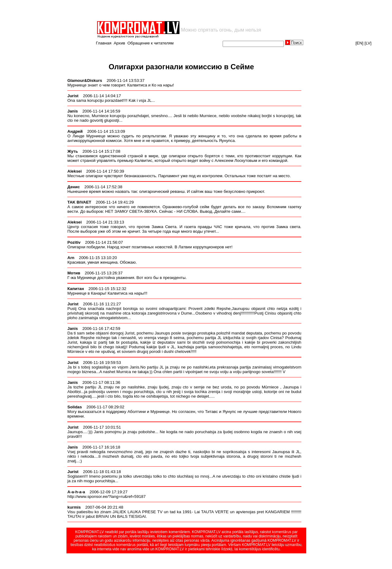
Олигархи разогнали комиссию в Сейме (181, 67)
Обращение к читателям (151, 43)
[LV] (368, 43)
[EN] (360, 43)
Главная (104, 43)
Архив (119, 43)
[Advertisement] (168, 10)
